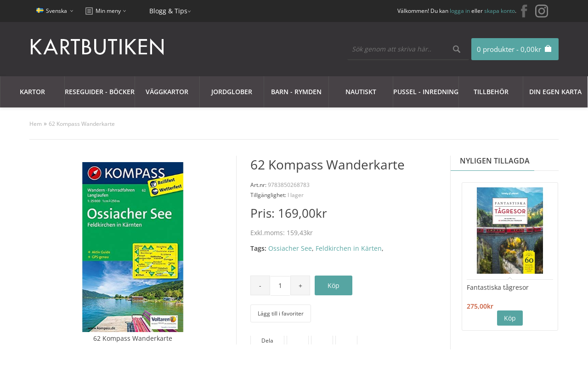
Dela (267, 341)
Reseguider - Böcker (100, 92)
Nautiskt (361, 92)
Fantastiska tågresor (498, 287)
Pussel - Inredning (426, 92)
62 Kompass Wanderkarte (82, 124)
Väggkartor (167, 92)
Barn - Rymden (296, 92)
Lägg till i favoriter (281, 313)
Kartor (32, 92)
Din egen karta (555, 92)
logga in (460, 11)
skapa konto (500, 11)
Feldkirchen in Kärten (349, 248)
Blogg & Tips (168, 11)
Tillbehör (491, 92)
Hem (36, 124)
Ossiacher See (290, 248)
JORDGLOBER (232, 92)
